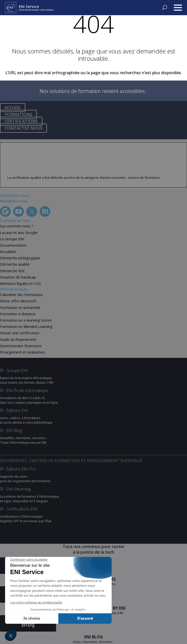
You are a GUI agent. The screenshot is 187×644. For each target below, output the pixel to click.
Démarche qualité (15, 264)
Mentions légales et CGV (21, 284)
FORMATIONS (18, 114)
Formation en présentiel (20, 308)
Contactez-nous (14, 195)
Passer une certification (20, 333)
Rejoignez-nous (14, 201)
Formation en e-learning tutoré (26, 320)
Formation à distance (18, 314)
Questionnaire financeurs (21, 346)
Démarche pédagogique (20, 258)
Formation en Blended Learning (26, 327)
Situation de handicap (18, 277)
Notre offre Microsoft (18, 301)
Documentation (13, 245)
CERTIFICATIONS (21, 121)
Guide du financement (18, 339)
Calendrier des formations (21, 295)
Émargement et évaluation (22, 352)
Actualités (8, 252)
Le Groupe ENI (12, 239)
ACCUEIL (13, 108)
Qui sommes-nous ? (17, 226)
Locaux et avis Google (19, 233)
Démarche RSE (12, 271)
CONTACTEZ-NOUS (23, 128)
